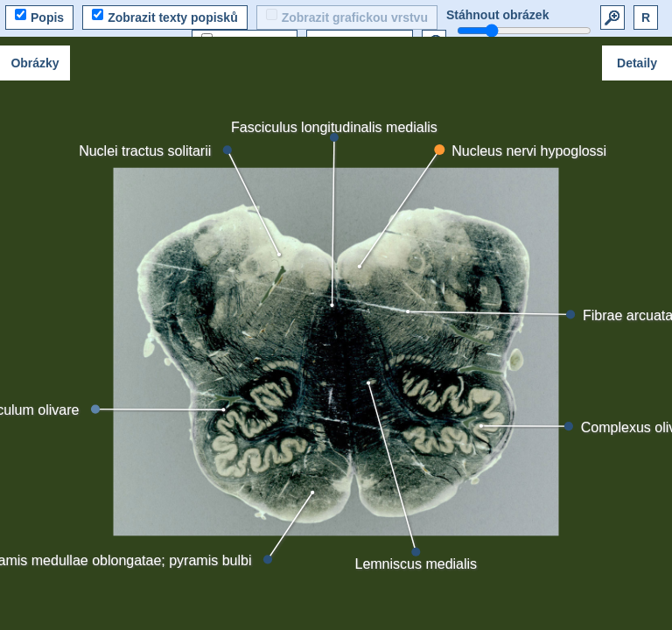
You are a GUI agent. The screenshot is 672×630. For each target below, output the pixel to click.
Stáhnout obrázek (497, 15)
